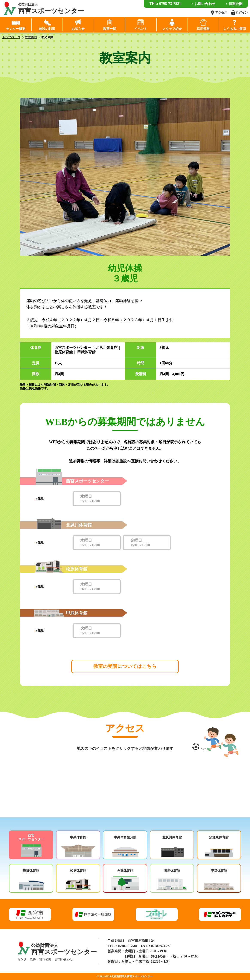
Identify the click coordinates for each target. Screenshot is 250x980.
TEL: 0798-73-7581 (165, 4)
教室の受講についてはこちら (125, 666)
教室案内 (31, 37)
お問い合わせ (64, 959)
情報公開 (45, 959)
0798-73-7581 (128, 946)
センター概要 (27, 959)
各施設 (121, 461)
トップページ (11, 37)
